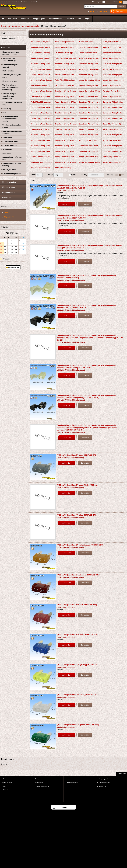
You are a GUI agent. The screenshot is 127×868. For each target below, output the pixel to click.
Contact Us (7, 197)
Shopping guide (9, 187)
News (69, 779)
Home (5, 779)
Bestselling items (72, 783)
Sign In (92, 12)
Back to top (123, 774)
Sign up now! (103, 12)
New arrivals (39, 783)
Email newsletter (9, 192)
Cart (5, 786)
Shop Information (9, 182)
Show (33, 175)
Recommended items (42, 786)
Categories (39, 779)
